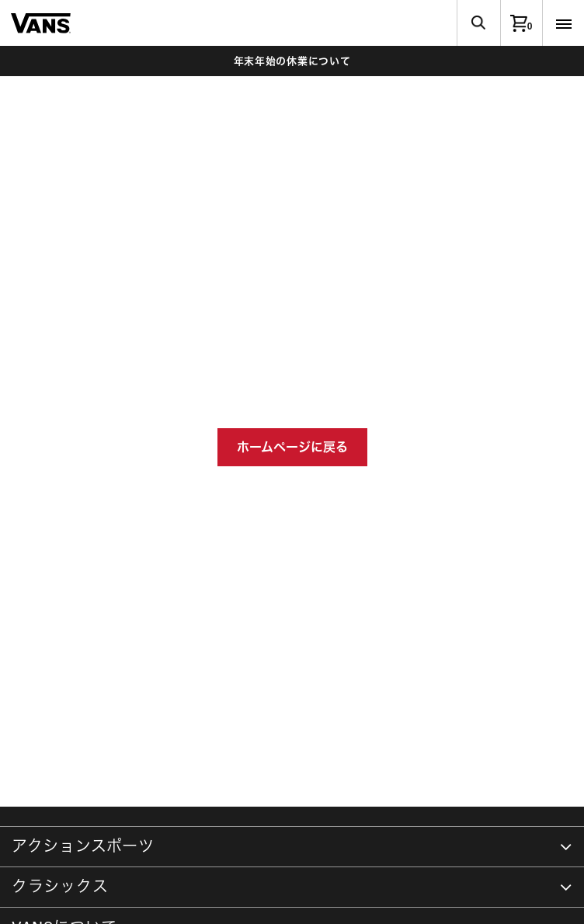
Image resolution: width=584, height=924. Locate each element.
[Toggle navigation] (563, 23)
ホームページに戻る (292, 447)
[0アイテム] (521, 23)
